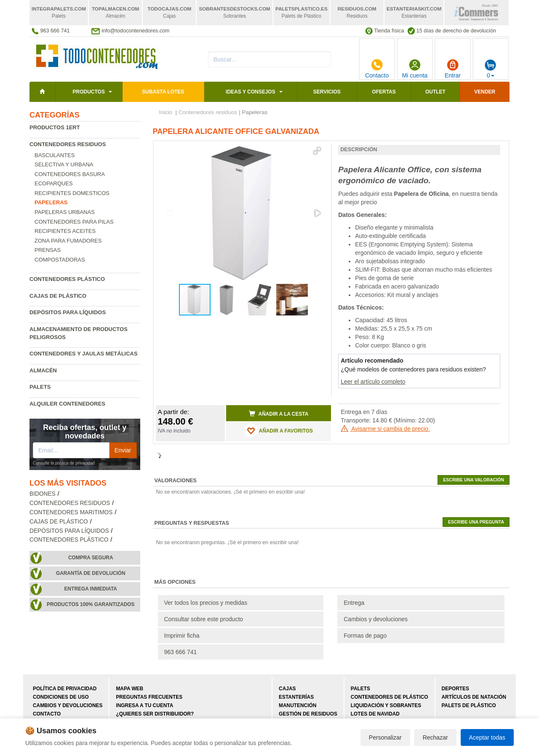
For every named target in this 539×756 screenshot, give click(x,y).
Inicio (166, 112)
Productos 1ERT (55, 127)
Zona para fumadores (68, 241)
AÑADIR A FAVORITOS (279, 430)
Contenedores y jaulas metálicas (84, 354)
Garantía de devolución (91, 573)
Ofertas (384, 92)
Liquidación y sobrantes (386, 705)
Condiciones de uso (61, 697)
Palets (40, 387)
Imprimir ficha (182, 636)
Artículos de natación (474, 697)
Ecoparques (54, 183)
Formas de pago (365, 636)
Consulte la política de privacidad (64, 463)
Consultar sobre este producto (204, 619)
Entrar (453, 69)
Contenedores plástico (67, 279)
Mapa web (129, 689)
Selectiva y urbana (64, 164)
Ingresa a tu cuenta (144, 705)
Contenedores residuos (68, 144)
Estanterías (296, 697)
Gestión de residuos (308, 714)
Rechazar (435, 737)
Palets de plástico (469, 705)
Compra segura (91, 558)
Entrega (354, 603)
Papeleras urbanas (65, 212)
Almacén (43, 370)
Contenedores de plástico (390, 697)
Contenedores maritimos (71, 512)
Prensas (48, 250)
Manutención (298, 705)
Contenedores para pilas (74, 222)
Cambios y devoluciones (376, 619)
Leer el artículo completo (373, 382)
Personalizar (385, 737)
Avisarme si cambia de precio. (385, 429)
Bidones (43, 494)
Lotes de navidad (375, 714)
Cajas (287, 689)
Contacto (377, 69)
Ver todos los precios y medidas (206, 603)
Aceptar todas (487, 737)
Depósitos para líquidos (68, 312)
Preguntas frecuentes (149, 697)
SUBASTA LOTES (163, 92)
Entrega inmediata (91, 589)
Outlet (435, 92)
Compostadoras (60, 260)
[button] (317, 151)
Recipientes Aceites (65, 231)
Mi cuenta (415, 69)
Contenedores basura (70, 174)
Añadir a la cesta (279, 414)
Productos (88, 92)
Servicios (327, 92)
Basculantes (55, 155)
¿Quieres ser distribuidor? (155, 714)
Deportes (455, 689)
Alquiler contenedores (67, 404)
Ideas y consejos (251, 92)
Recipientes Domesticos (72, 193)
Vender (485, 92)
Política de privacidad (65, 689)
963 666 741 (181, 652)
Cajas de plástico (58, 296)
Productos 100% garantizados (91, 604)
